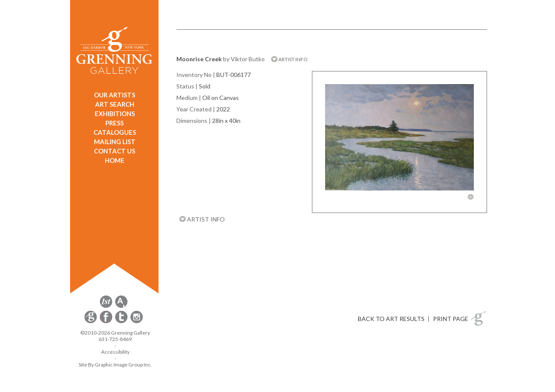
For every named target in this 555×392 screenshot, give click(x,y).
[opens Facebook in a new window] (107, 322)
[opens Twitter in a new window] (122, 322)
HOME (115, 160)
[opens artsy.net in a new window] (121, 306)
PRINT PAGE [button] (451, 319)
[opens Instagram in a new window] (137, 322)
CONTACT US (115, 151)
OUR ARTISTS (115, 95)
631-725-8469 (115, 339)
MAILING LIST (115, 142)
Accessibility (115, 352)
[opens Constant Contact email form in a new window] (91, 322)
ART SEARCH (115, 104)
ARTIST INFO (289, 59)
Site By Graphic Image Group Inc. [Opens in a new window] (115, 365)
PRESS (115, 123)
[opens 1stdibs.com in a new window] (106, 306)
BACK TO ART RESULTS (391, 319)
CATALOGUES (115, 132)
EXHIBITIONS (115, 114)
